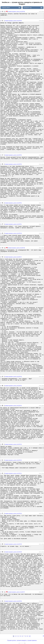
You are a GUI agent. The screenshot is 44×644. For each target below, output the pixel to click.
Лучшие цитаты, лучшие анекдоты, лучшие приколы (22, 640)
